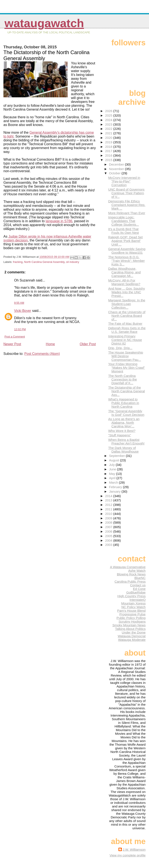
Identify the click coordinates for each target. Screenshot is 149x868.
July (112, 465)
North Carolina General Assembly (44, 262)
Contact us (138, 585)
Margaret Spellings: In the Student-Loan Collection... (127, 304)
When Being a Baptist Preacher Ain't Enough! (126, 441)
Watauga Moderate (132, 640)
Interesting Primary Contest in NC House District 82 (125, 340)
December (117, 164)
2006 (109, 531)
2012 (109, 505)
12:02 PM (20, 329)
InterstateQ (138, 600)
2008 (109, 522)
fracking (18, 262)
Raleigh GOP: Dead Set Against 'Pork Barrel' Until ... (125, 241)
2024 (109, 120)
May (113, 474)
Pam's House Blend (131, 611)
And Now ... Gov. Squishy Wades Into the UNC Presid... (127, 292)
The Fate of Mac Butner (125, 324)
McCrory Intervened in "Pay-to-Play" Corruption (124, 181)
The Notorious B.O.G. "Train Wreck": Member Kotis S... (126, 261)
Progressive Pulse (133, 614)
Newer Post (12, 344)
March (114, 482)
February (116, 487)
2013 (109, 500)
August (115, 460)
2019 (109, 142)
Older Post (88, 344)
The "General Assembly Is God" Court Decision (126, 413)
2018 (109, 147)
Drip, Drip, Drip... (120, 348)
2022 (109, 129)
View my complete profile (128, 855)
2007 (109, 527)
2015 (109, 160)
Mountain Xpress (133, 603)
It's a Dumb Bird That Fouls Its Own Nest (123, 231)
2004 (109, 540)
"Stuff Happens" (120, 435)
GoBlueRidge (136, 592)
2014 (109, 496)
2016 (109, 155)
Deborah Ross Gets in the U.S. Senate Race (127, 330)
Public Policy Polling (131, 618)
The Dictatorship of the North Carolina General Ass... (126, 391)
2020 (109, 138)
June (113, 469)
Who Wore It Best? (122, 431)
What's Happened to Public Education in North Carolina (124, 403)
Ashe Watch (137, 571)
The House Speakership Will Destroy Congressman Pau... (126, 356)
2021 (109, 133)
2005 (109, 536)
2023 (109, 124)
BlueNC (140, 578)
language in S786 (59, 221)
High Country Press (131, 596)
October (115, 173)
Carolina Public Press (130, 581)
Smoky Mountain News (129, 625)
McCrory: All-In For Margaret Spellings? (124, 282)
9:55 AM (19, 303)
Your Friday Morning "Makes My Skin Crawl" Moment (127, 368)
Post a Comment (15, 337)
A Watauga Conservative (128, 567)
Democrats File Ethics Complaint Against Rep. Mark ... (127, 205)
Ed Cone (139, 589)
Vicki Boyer (23, 311)
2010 (109, 514)
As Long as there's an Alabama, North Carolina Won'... (124, 423)
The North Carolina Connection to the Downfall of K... (122, 379)
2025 (109, 115)
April (113, 478)
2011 (109, 509)
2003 (109, 545)
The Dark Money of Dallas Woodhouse (123, 450)
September (117, 456)
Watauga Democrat (132, 636)
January (115, 491)
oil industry (73, 262)
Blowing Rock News (131, 574)
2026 (109, 111)
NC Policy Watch (134, 607)
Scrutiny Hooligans (132, 621)
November (117, 169)
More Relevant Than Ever (127, 213)
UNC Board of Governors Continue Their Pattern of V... (126, 193)
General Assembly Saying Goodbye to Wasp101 (127, 251)
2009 (109, 518)
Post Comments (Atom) (42, 354)
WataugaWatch (44, 23)
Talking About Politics (130, 629)
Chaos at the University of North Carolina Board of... (127, 316)
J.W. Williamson (134, 849)
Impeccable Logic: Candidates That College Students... (123, 221)
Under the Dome (134, 632)
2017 (109, 151)
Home (50, 344)
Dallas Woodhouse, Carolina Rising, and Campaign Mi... (124, 272)
